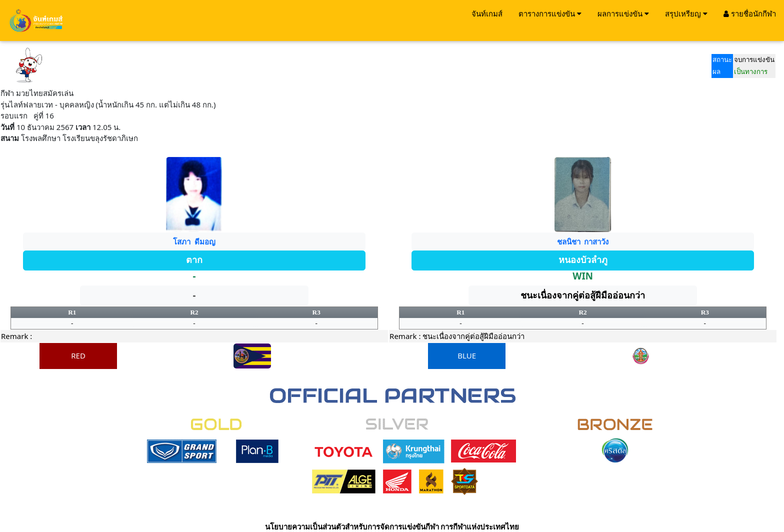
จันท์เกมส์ (487, 13)
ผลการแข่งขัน (623, 13)
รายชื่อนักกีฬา (750, 13)
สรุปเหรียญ (686, 13)
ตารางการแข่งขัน (550, 13)
